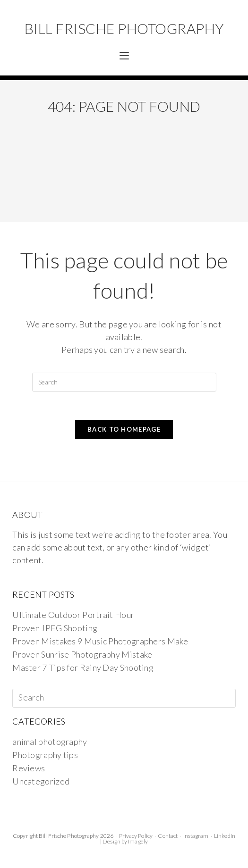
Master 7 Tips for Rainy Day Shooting (83, 668)
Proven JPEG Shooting (55, 628)
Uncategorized (41, 781)
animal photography (50, 742)
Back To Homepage (124, 429)
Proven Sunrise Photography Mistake (82, 654)
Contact (168, 836)
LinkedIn (225, 836)
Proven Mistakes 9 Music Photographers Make (100, 641)
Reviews (29, 768)
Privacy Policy (136, 836)
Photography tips (45, 755)
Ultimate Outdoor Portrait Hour (73, 615)
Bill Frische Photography (124, 28)
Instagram (196, 836)
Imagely (138, 841)
